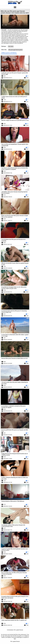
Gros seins (11, 46)
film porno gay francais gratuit (15, 50)
